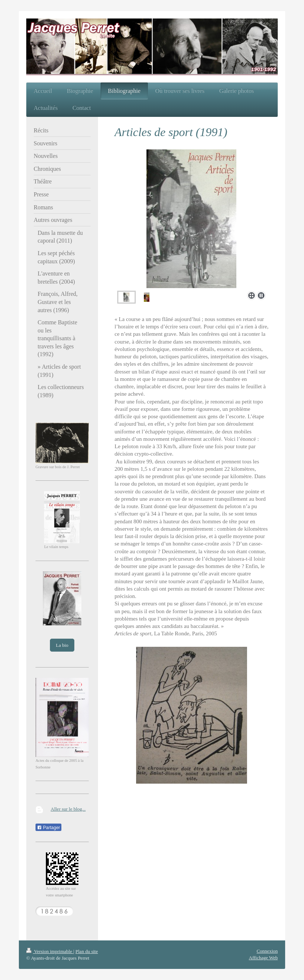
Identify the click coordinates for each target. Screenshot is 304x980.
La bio (62, 645)
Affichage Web (263, 958)
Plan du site (87, 951)
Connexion (267, 951)
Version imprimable (50, 951)
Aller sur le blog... (68, 809)
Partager (48, 828)
